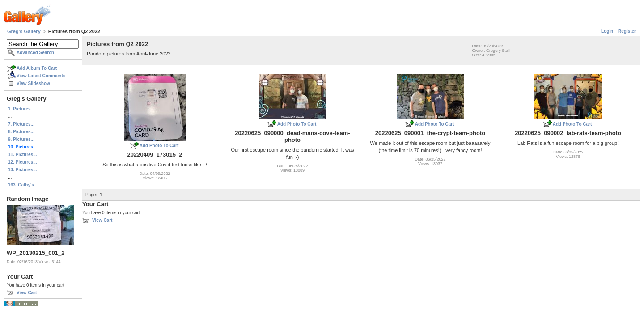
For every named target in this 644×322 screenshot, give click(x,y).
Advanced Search (35, 53)
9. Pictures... (21, 139)
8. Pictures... (21, 132)
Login (607, 31)
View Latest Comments (41, 76)
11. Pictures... (22, 155)
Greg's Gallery (24, 31)
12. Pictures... (22, 162)
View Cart (27, 293)
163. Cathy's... (23, 185)
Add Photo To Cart (159, 146)
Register (627, 31)
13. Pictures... (22, 170)
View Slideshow (33, 83)
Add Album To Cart (37, 68)
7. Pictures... (21, 124)
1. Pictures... (21, 109)
